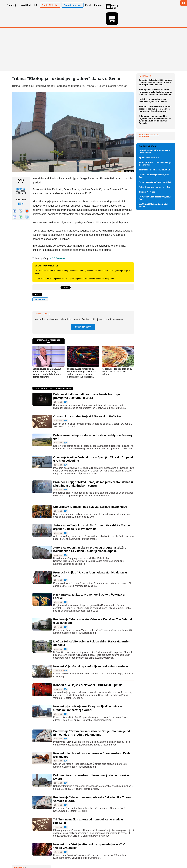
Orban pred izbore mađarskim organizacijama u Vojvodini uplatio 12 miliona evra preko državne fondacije (155, 179)
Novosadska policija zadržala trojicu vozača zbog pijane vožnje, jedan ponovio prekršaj (156, 67)
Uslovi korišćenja (64, 858)
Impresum (50, 858)
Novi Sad (21, 174)
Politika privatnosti (83, 858)
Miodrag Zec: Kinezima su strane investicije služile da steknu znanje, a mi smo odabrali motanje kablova (81, 358)
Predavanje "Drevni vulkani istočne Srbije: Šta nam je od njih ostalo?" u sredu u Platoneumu (92, 718)
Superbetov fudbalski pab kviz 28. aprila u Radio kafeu (90, 492)
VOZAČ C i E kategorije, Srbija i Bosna (153, 328)
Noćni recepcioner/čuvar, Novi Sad (155, 305)
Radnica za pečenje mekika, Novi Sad (154, 299)
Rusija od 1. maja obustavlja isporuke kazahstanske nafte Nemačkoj (155, 96)
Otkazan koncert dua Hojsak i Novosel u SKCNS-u (87, 401)
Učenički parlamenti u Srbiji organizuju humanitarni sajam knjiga (155, 77)
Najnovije (145, 61)
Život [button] (88, 9)
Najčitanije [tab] (144, 196)
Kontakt (40, 858)
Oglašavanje (29, 858)
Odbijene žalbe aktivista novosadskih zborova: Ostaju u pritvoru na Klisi (156, 120)
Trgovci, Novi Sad (147, 315)
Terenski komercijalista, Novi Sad (154, 293)
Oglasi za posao (148, 269)
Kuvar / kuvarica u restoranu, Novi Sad (155, 321)
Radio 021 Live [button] (50, 9)
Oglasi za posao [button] (73, 9)
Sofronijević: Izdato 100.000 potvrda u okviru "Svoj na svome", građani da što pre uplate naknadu (47, 358)
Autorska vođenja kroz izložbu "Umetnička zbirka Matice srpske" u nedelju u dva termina (91, 512)
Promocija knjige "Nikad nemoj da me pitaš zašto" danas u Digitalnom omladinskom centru (93, 469)
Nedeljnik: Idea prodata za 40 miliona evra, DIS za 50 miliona (117, 357)
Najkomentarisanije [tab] (149, 194)
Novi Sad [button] (26, 9)
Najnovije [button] (12, 9)
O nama (17, 858)
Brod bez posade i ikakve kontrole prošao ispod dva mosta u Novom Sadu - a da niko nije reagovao (155, 168)
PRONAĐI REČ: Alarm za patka (156, 103)
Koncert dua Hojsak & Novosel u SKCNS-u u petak (87, 670)
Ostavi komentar (83, 312)
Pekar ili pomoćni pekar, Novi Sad (155, 310)
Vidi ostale (167, 261)
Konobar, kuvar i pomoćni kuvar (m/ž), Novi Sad (156, 287)
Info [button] (36, 9)
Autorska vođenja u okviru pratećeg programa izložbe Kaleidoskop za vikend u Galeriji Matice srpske (90, 534)
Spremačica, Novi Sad (149, 281)
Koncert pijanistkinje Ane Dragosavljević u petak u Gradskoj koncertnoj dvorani (87, 693)
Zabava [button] (98, 9)
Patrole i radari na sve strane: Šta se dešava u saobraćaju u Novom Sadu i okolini (157, 111)
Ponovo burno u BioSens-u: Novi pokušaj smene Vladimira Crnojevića (157, 86)
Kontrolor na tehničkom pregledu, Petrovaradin (155, 274)
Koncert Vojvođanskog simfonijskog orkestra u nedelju (91, 651)
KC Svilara (40, 284)
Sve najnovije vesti (162, 127)
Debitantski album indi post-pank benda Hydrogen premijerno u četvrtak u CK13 (87, 381)
